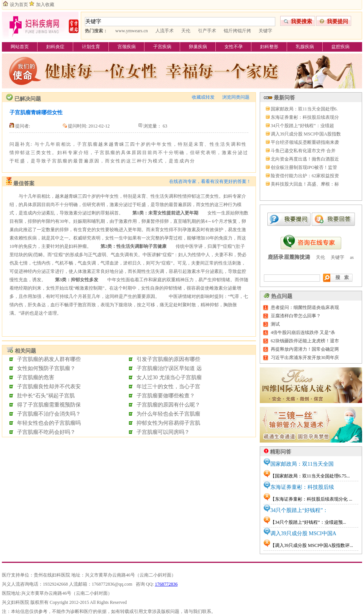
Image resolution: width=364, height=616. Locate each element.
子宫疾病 (162, 47)
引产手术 (207, 31)
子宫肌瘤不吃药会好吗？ (46, 432)
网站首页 (20, 47)
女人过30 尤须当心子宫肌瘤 (169, 377)
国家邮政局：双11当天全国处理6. (304, 109)
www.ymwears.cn (132, 31)
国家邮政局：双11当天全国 (302, 464)
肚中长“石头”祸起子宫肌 (46, 396)
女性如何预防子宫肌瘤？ (46, 368)
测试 (275, 324)
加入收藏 (45, 5)
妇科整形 (269, 47)
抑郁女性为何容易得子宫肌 (168, 423)
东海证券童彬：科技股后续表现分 (305, 117)
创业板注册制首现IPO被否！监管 (304, 167)
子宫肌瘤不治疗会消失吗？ (49, 414)
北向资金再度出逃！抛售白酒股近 (305, 159)
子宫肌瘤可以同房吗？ (163, 432)
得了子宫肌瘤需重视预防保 (49, 405)
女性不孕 (234, 47)
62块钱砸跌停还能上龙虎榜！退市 (305, 341)
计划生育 (91, 47)
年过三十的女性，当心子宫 (168, 387)
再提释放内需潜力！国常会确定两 (305, 349)
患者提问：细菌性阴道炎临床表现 (305, 307)
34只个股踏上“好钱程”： (299, 510)
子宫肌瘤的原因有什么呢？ (168, 405)
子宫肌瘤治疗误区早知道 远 (169, 368)
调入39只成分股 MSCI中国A (303, 533)
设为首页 (19, 5)
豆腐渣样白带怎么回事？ (296, 316)
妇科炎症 (55, 47)
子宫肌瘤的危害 (36, 377)
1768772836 (166, 584)
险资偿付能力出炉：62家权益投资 (305, 176)
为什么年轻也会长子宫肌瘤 (168, 414)
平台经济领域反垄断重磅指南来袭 (305, 142)
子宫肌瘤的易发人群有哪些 (49, 359)
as (352, 257)
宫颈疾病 (127, 47)
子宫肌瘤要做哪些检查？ (166, 396)
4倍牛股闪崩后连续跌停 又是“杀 (303, 332)
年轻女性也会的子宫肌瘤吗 (49, 423)
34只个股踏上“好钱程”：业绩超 (302, 126)
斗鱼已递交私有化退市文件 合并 (303, 151)
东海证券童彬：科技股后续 (302, 487)
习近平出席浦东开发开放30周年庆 (305, 358)
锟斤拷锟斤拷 (237, 31)
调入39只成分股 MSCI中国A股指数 (306, 134)
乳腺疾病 (305, 47)
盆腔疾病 (340, 47)
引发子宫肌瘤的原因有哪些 (168, 359)
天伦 (186, 31)
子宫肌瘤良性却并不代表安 (49, 387)
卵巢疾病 (198, 47)
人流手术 (165, 31)
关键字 (265, 31)
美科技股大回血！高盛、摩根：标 (305, 184)
